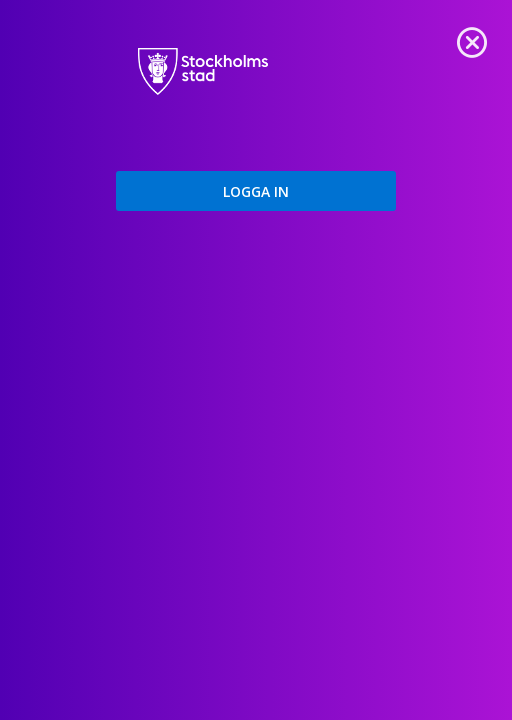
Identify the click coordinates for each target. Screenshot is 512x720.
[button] (256, 191)
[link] (472, 40)
